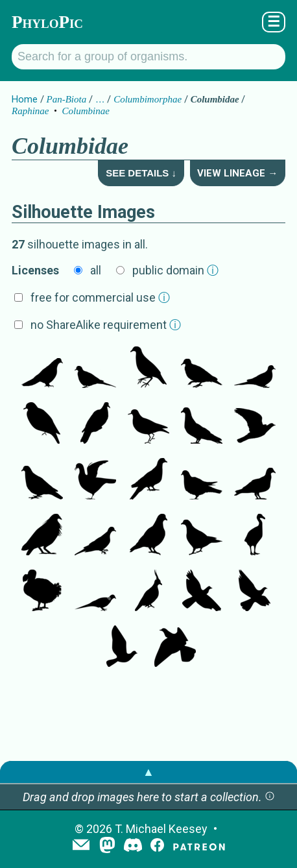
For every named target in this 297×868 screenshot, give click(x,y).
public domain (175, 270)
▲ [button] (148, 772)
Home (25, 99)
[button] (270, 797)
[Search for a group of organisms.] (148, 57)
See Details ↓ (141, 173)
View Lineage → (237, 173)
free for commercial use (100, 297)
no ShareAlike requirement (106, 325)
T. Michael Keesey (161, 829)
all (96, 270)
